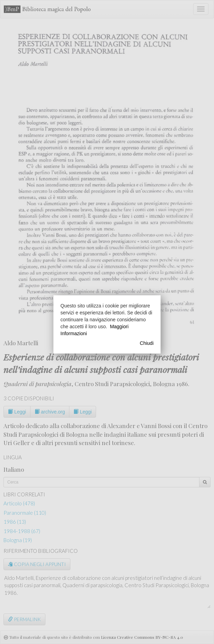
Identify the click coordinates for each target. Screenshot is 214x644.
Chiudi (147, 343)
